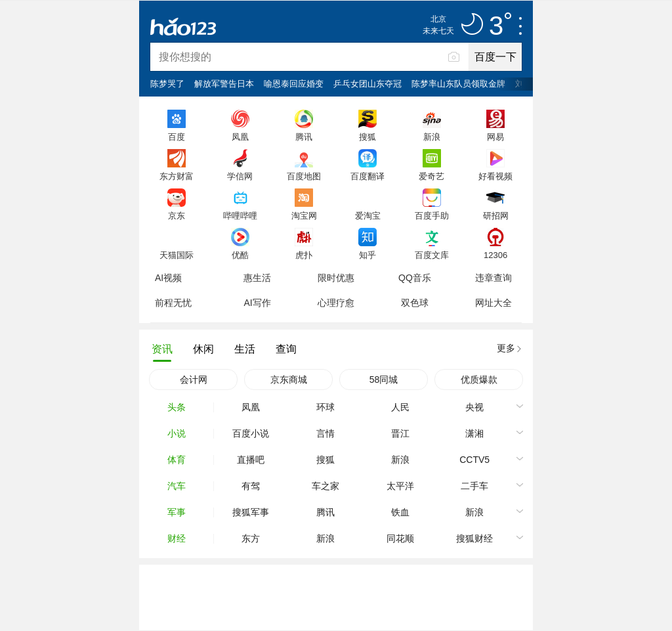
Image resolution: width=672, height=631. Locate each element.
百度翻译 (367, 176)
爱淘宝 (368, 215)
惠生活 (257, 278)
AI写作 (257, 303)
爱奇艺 (431, 176)
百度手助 (432, 215)
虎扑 (304, 255)
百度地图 (304, 176)
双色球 (415, 303)
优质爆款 (479, 380)
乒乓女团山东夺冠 (367, 84)
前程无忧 (173, 303)
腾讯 (304, 137)
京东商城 (289, 380)
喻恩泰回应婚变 (294, 84)
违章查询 (493, 278)
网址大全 (493, 303)
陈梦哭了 (167, 84)
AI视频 (168, 278)
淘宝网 (304, 215)
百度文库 (432, 255)
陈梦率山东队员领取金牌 (458, 84)
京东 (177, 215)
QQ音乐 (415, 278)
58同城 (384, 380)
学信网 (240, 176)
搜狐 (367, 137)
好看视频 (495, 176)
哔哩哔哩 (240, 215)
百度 (177, 137)
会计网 (194, 380)
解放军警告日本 (224, 84)
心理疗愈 (336, 303)
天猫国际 (177, 255)
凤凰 (240, 137)
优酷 (240, 255)
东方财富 (177, 176)
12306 (495, 255)
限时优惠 (336, 278)
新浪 (432, 137)
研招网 (496, 215)
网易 (495, 137)
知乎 (367, 255)
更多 (506, 348)
